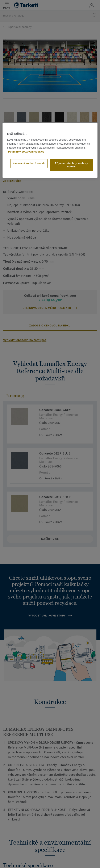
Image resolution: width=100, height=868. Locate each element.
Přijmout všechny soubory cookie (72, 165)
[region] (50, 150)
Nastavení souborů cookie (29, 163)
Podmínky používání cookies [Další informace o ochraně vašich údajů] (26, 152)
